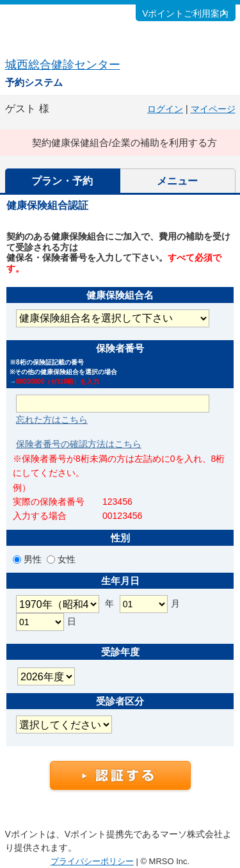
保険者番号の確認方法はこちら (79, 444)
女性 (65, 559)
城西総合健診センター (63, 65)
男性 (34, 559)
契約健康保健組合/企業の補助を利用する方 (124, 143)
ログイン (165, 109)
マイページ (213, 109)
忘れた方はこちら (52, 420)
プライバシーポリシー (92, 861)
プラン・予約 (62, 181)
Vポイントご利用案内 (185, 13)
